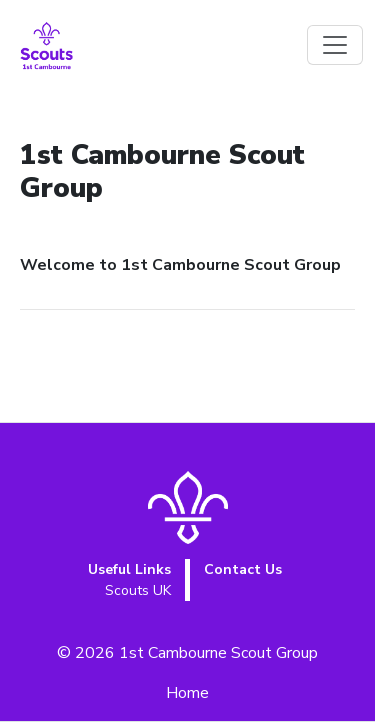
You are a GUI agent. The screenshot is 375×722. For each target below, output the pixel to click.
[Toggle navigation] (335, 45)
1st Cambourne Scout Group (218, 653)
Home (187, 693)
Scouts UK (138, 590)
